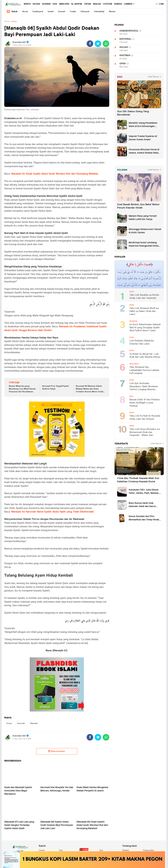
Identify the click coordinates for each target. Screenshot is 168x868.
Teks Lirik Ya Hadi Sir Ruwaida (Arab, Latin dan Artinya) (145, 418)
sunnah (62, 12)
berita (27, 4)
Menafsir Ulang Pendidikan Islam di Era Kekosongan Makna (143, 125)
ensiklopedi (38, 12)
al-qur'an (77, 4)
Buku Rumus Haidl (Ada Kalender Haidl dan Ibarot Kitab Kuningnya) (142, 505)
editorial (125, 39)
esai (55, 4)
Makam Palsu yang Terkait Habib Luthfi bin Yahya (143, 218)
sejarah (46, 4)
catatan (107, 4)
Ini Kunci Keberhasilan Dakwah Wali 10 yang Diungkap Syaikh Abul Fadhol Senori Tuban (145, 328)
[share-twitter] (98, 44)
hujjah (36, 4)
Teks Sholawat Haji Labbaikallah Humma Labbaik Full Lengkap (144, 370)
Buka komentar (57, 751)
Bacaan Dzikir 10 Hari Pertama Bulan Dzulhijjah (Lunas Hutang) (145, 403)
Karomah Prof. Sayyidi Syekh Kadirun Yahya (55, 388)
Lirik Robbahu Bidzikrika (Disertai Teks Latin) (142, 342)
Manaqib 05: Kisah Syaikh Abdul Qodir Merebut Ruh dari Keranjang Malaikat (55, 174)
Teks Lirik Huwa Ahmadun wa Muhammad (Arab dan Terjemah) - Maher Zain (145, 432)
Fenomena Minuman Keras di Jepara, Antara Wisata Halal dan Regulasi (144, 152)
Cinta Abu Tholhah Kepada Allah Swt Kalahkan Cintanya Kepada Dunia (138, 480)
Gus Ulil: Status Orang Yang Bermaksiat (133, 113)
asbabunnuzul (129, 31)
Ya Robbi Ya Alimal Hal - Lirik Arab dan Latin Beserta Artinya (145, 356)
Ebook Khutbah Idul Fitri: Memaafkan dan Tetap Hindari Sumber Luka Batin (145, 518)
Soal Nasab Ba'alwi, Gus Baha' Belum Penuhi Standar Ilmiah (138, 206)
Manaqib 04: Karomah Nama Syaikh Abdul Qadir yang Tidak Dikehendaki (52, 512)
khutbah (125, 56)
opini (123, 64)
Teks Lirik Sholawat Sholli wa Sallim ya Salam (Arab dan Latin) (144, 311)
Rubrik (12, 12)
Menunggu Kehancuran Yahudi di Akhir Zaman (145, 231)
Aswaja (118, 4)
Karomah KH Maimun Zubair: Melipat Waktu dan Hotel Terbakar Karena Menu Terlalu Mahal (90, 389)
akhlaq (97, 4)
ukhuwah (85, 12)
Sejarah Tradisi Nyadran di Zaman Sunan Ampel (143, 138)
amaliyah (64, 4)
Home (7, 21)
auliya (9, 723)
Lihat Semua (153, 77)
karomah (21, 723)
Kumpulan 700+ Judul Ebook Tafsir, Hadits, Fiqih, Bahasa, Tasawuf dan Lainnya (144, 492)
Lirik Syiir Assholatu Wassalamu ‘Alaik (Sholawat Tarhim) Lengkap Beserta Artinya (144, 387)
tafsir (87, 4)
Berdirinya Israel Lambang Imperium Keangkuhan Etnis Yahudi (144, 245)
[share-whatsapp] (106, 44)
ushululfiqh (99, 12)
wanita (112, 12)
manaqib (34, 723)
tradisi (73, 12)
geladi (51, 12)
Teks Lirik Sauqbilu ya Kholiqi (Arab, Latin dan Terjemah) (144, 297)
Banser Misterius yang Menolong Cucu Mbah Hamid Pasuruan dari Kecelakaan (22, 389)
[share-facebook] (90, 44)
